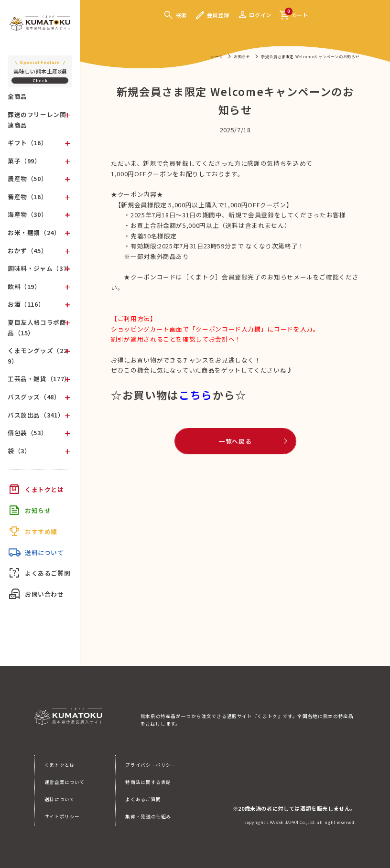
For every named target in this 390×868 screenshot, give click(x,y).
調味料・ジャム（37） (40, 268)
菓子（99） (24, 161)
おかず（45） (27, 251)
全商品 (17, 96)
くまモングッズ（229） (37, 356)
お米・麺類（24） (34, 232)
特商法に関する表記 (148, 782)
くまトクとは (60, 765)
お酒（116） (26, 304)
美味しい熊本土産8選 (40, 67)
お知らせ (242, 57)
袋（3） (19, 451)
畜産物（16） (27, 197)
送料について (60, 799)
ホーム (217, 57)
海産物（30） (27, 214)
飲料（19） (24, 286)
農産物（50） (27, 178)
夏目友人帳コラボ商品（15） (37, 327)
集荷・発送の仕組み (148, 816)
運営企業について (65, 782)
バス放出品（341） (36, 415)
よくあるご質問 (143, 799)
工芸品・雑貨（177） (39, 379)
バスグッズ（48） (34, 397)
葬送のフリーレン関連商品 (37, 120)
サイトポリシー (62, 816)
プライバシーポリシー (151, 765)
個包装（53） (27, 433)
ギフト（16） (27, 143)
